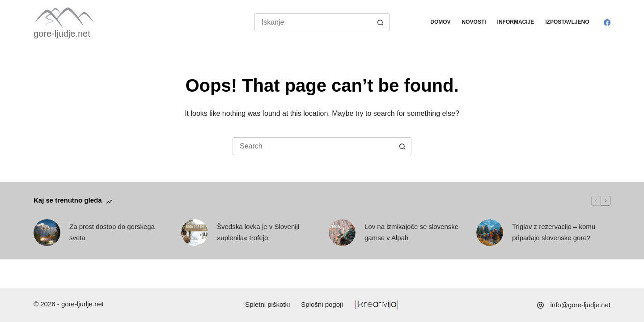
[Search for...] (313, 22)
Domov (440, 22)
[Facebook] (607, 23)
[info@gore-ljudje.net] (540, 305)
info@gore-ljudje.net (580, 305)
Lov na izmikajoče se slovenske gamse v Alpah (411, 232)
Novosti (474, 22)
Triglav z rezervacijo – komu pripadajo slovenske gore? (554, 232)
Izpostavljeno (567, 22)
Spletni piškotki (267, 304)
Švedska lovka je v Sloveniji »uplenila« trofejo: (258, 232)
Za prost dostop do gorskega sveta (112, 232)
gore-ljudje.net (62, 34)
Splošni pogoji (322, 304)
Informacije (516, 22)
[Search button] (381, 22)
